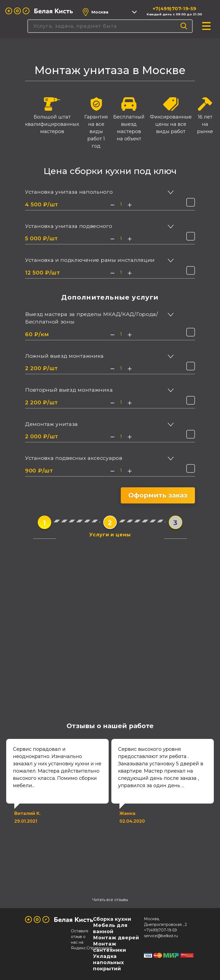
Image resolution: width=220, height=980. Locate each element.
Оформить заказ (158, 495)
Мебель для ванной (110, 928)
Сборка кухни (112, 919)
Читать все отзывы (110, 900)
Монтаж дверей (116, 938)
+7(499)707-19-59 (174, 9)
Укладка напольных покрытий (109, 962)
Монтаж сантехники (110, 947)
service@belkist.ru (161, 936)
